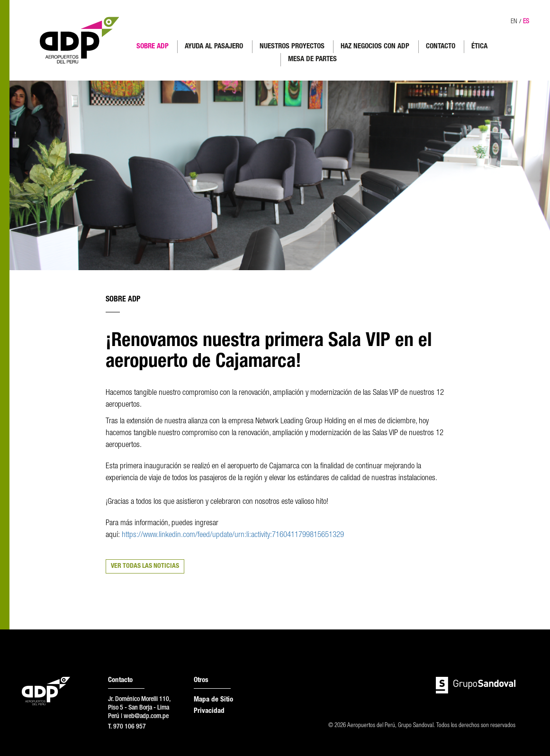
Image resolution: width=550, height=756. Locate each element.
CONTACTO (441, 47)
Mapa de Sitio (213, 700)
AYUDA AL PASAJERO (214, 47)
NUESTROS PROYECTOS (292, 47)
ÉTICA (479, 47)
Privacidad (209, 711)
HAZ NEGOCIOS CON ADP (375, 47)
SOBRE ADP (153, 47)
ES (526, 22)
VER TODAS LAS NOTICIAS (145, 566)
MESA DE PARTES (312, 59)
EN (514, 22)
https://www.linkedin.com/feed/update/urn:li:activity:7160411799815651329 (234, 535)
